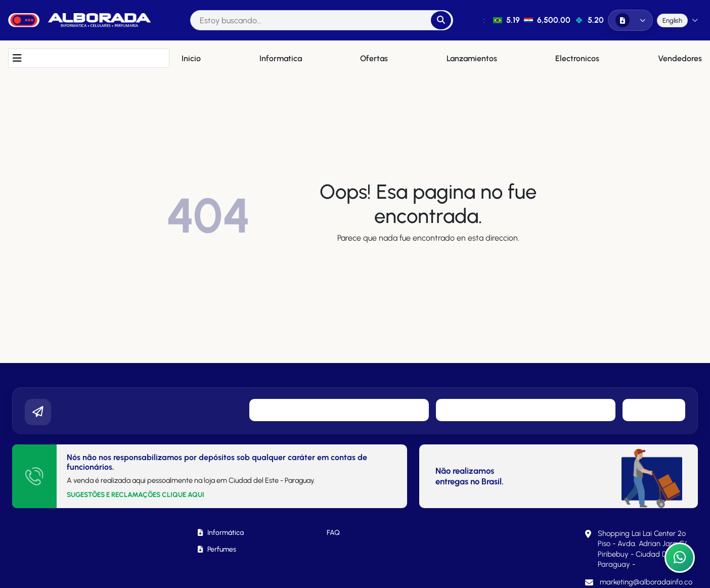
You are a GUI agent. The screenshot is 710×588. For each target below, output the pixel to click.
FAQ (333, 533)
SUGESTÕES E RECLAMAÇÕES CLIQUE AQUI (136, 494)
